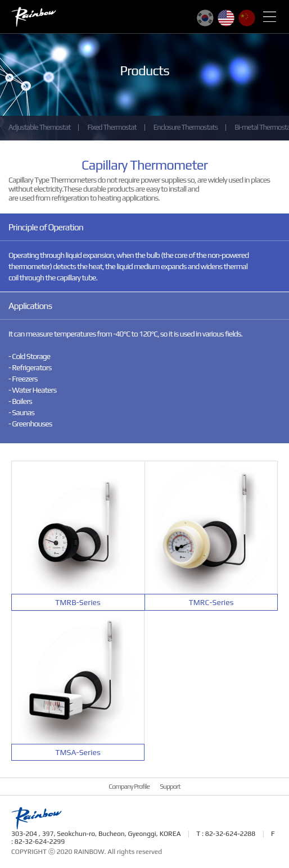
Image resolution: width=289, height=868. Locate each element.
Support (170, 787)
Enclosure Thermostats (186, 127)
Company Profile (129, 787)
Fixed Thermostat (112, 127)
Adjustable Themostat (39, 127)
